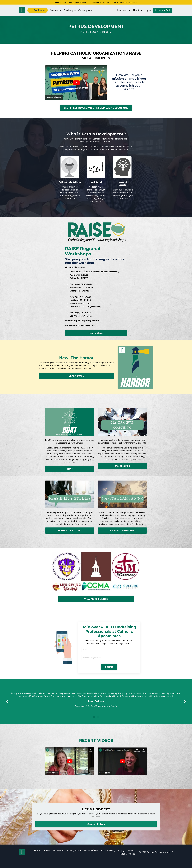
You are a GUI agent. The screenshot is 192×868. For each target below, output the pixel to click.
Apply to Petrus (126, 859)
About (137, 11)
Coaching (71, 11)
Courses (56, 11)
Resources (122, 11)
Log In (147, 11)
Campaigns (87, 11)
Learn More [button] (96, 335)
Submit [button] (109, 670)
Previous (7, 707)
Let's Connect (128, 862)
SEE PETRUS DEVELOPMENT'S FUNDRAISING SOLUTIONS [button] (96, 108)
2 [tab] (98, 724)
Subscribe (58, 859)
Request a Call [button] (162, 11)
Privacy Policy (74, 859)
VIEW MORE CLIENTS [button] (96, 601)
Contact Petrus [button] (96, 832)
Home (37, 859)
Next (185, 707)
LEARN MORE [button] (76, 378)
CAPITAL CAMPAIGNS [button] (122, 532)
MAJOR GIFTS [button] (122, 468)
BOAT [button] (70, 471)
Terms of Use (91, 859)
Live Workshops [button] (38, 11)
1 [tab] (94, 724)
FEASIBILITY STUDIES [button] (70, 532)
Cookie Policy (108, 859)
